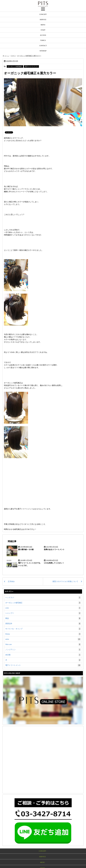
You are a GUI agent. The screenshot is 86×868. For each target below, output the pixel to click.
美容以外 (43, 623)
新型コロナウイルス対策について (65, 581)
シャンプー (43, 613)
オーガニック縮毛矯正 (15, 66)
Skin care (43, 644)
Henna (43, 633)
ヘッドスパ (43, 597)
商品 (43, 618)
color (43, 607)
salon (43, 639)
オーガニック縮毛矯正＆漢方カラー (31, 73)
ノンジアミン (43, 649)
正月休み (11, 581)
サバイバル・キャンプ (43, 628)
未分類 (43, 654)
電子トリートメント (31, 66)
